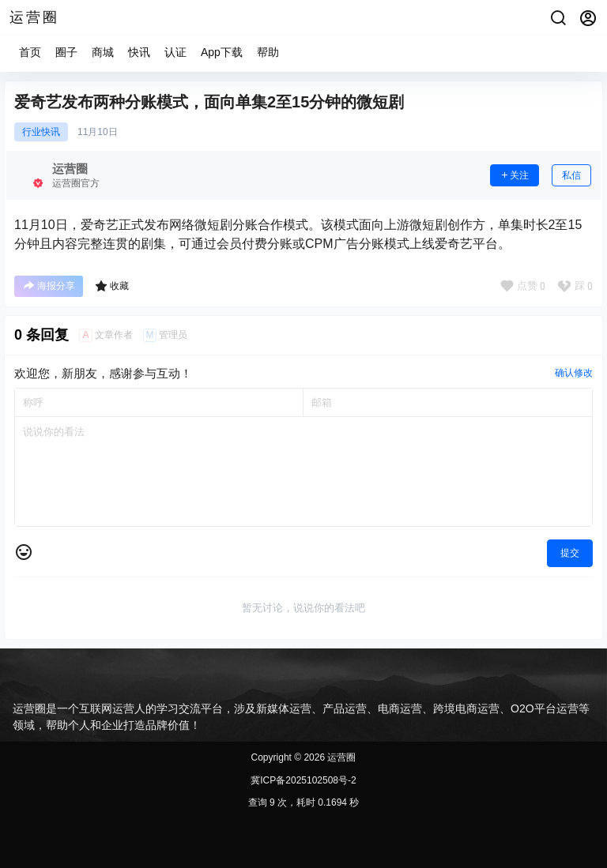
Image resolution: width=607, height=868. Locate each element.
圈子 (66, 52)
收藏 (112, 286)
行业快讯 (41, 132)
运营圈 (340, 757)
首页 (30, 52)
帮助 (268, 52)
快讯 (139, 52)
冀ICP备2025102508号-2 (303, 780)
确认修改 (574, 373)
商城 (103, 52)
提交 (570, 553)
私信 (571, 175)
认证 (175, 52)
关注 (515, 175)
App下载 (222, 52)
